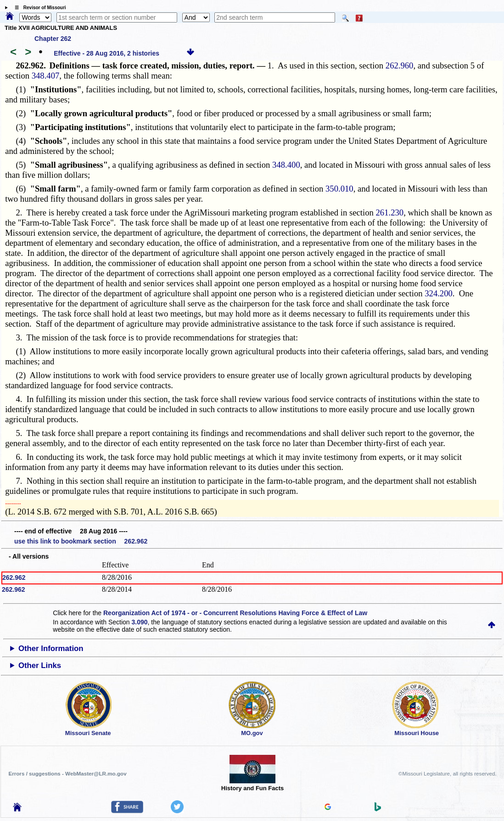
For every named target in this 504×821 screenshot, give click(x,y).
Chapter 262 (53, 39)
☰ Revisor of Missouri (38, 8)
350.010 (339, 189)
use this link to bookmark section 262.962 (81, 541)
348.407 (46, 76)
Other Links (40, 665)
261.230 (390, 212)
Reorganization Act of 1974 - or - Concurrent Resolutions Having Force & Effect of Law (235, 613)
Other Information (51, 648)
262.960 (400, 65)
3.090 (140, 622)
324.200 (439, 293)
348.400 (286, 165)
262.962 (14, 578)
